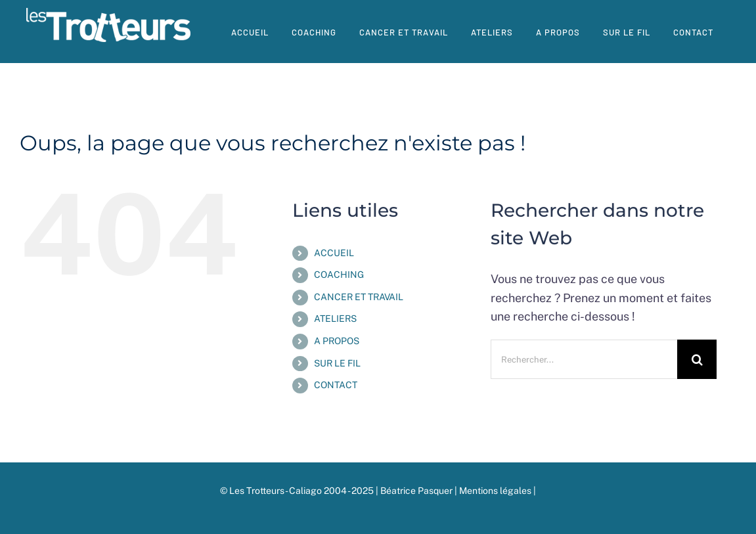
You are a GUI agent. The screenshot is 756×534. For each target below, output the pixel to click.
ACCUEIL (334, 253)
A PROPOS (337, 341)
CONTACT (336, 385)
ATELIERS (335, 319)
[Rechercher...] (584, 359)
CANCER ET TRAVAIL (359, 297)
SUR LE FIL (337, 363)
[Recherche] (697, 359)
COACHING (339, 275)
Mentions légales (496, 491)
